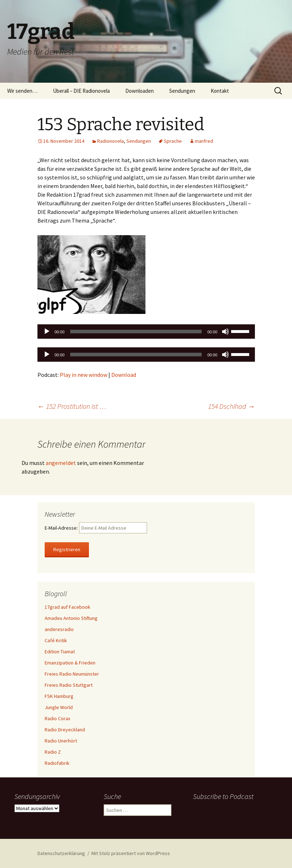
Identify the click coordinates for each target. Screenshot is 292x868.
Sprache (173, 141)
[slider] (136, 332)
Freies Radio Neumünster (72, 674)
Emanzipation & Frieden (70, 663)
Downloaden (140, 91)
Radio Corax (57, 718)
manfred (204, 141)
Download (124, 375)
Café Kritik (56, 640)
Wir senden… (22, 91)
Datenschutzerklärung (61, 853)
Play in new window (84, 375)
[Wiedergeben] (47, 332)
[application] (146, 332)
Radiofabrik (57, 763)
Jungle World (59, 707)
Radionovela (111, 141)
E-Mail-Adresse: (96, 528)
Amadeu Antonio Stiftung (71, 618)
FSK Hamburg (59, 696)
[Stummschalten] (225, 332)
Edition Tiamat (60, 652)
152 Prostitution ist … (72, 406)
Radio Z (53, 752)
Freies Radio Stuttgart (69, 685)
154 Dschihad (232, 406)
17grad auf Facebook (68, 607)
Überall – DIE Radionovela (81, 91)
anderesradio (59, 629)
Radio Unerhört (61, 741)
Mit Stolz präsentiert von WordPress (131, 853)
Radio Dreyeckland (65, 730)
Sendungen (182, 91)
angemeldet (61, 463)
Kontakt (220, 91)
